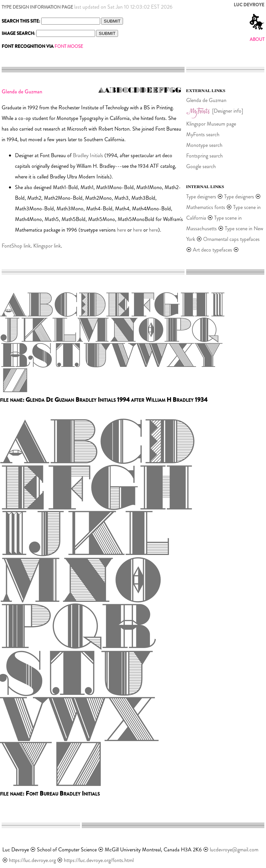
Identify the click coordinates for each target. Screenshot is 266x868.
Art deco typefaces (212, 250)
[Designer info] (228, 111)
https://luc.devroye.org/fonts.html (99, 860)
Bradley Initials (88, 155)
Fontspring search (204, 156)
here (122, 230)
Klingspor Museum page (211, 124)
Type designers (201, 197)
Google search (201, 166)
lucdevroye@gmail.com (234, 850)
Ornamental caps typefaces (231, 239)
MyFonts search (203, 134)
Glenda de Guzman (206, 100)
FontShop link (16, 246)
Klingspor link (47, 246)
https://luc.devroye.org (32, 860)
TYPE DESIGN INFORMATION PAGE (37, 7)
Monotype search (204, 145)
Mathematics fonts (206, 207)
